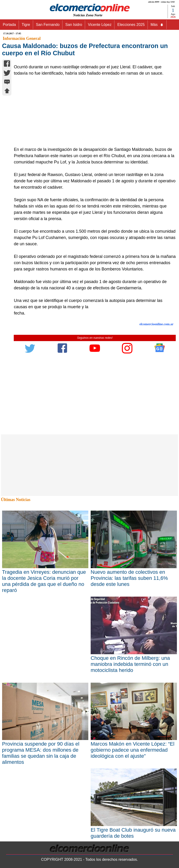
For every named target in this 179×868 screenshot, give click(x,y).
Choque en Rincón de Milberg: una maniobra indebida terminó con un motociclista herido (130, 664)
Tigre (26, 25)
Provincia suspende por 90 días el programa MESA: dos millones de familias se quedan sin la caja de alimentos (41, 753)
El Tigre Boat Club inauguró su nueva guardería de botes (133, 833)
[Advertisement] (92, 111)
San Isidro (74, 25)
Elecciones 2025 (131, 25)
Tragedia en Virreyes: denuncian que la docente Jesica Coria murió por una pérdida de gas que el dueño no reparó (44, 581)
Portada (9, 25)
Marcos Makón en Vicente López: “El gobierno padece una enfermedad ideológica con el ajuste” (133, 750)
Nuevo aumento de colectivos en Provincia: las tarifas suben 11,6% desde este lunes (129, 578)
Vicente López (100, 25)
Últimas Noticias (16, 500)
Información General (22, 38)
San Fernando (48, 25)
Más (157, 25)
